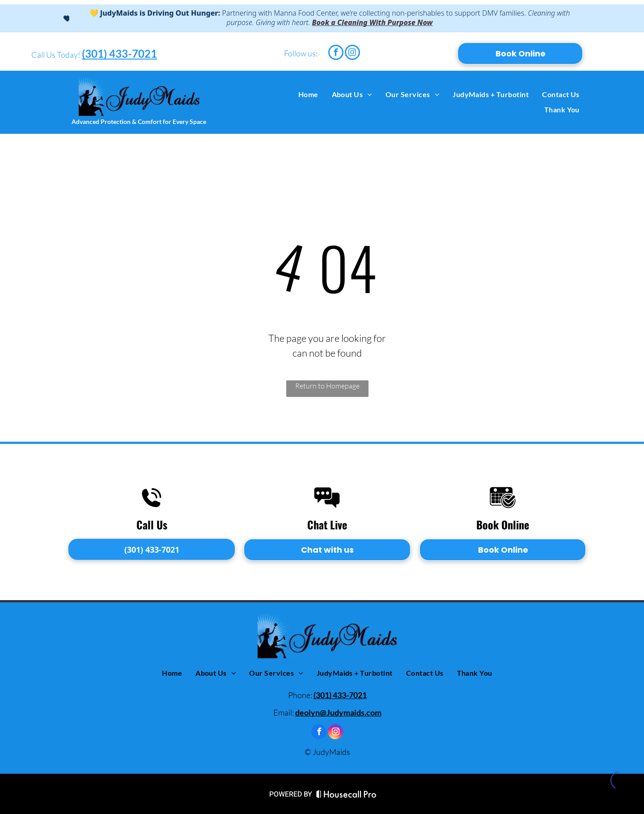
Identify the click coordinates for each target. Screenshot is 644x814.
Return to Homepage (327, 386)
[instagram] (352, 53)
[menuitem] (308, 94)
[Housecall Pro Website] (346, 796)
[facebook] (336, 53)
